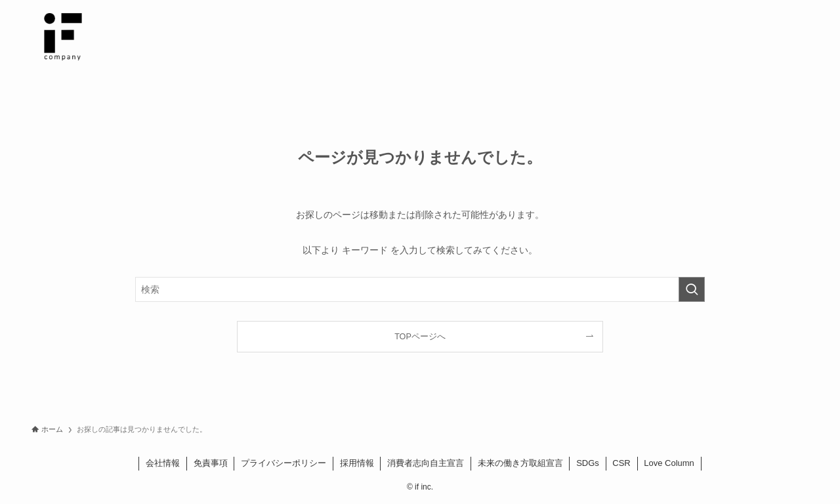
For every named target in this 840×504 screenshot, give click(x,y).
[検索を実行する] (692, 289)
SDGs (588, 463)
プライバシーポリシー (283, 463)
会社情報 (163, 463)
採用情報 (357, 463)
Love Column (669, 463)
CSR (621, 463)
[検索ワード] (420, 289)
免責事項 (211, 463)
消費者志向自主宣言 (426, 463)
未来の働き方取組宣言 (520, 463)
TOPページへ (420, 337)
